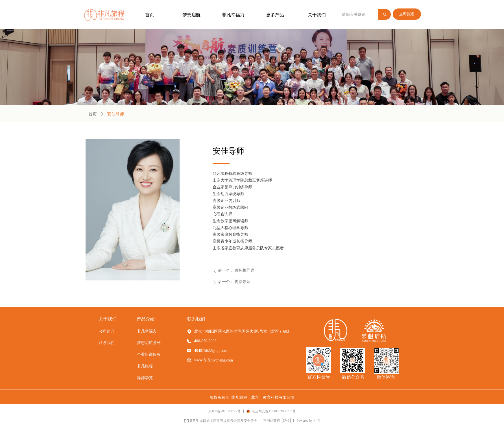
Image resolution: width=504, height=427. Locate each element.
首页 (93, 114)
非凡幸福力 (147, 331)
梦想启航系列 (149, 343)
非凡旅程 (145, 366)
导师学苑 (145, 378)
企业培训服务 (149, 355)
